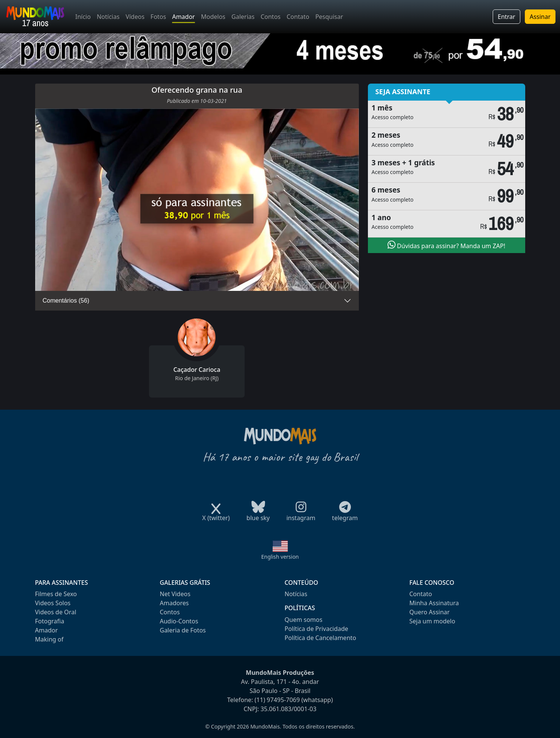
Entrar (506, 17)
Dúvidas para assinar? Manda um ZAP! (447, 245)
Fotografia (50, 621)
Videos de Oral (56, 612)
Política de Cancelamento (320, 638)
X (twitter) (216, 515)
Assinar (540, 17)
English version (280, 557)
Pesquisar (329, 17)
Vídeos (135, 17)
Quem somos (304, 620)
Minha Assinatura (434, 603)
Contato (298, 17)
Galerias (243, 17)
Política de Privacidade (316, 629)
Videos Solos (53, 603)
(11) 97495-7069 (277, 700)
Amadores (175, 603)
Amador (183, 17)
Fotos (158, 17)
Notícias (108, 17)
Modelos (213, 17)
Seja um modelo (432, 621)
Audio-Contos (179, 621)
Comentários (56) (66, 301)
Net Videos (175, 594)
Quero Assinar (430, 612)
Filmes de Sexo (56, 594)
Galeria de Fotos (183, 630)
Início (83, 17)
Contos (271, 17)
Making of (49, 639)
